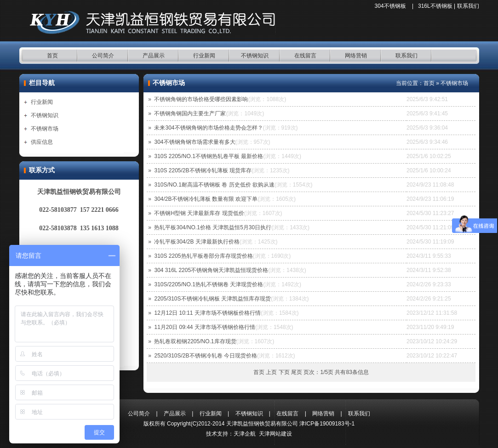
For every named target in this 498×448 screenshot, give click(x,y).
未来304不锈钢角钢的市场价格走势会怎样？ (208, 128)
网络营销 (356, 56)
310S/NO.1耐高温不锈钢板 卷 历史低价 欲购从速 (214, 185)
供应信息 (42, 142)
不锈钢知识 (255, 56)
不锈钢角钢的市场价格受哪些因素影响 (201, 99)
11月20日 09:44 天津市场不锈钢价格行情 (204, 327)
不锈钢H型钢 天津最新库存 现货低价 (199, 213)
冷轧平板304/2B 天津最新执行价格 (197, 242)
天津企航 (245, 434)
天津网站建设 (275, 434)
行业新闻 (204, 56)
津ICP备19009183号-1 (327, 424)
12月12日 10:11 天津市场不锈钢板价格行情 (207, 313)
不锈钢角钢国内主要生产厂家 (190, 113)
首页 (52, 56)
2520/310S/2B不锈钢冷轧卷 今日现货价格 (205, 356)
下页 (284, 372)
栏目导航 (42, 83)
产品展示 (154, 56)
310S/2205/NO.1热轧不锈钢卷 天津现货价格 (209, 284)
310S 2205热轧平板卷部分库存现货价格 (203, 256)
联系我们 (468, 6)
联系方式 (42, 170)
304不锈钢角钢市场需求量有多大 (195, 142)
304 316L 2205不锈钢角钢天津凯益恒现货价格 (211, 270)
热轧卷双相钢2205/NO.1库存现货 (195, 341)
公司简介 (103, 56)
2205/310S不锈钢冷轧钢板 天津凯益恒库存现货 (212, 299)
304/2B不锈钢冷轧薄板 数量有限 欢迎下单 (206, 199)
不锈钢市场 (45, 129)
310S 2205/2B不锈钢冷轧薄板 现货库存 (203, 170)
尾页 (297, 372)
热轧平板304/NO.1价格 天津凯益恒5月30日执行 (213, 227)
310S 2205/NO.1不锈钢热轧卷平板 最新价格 (209, 156)
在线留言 (305, 56)
